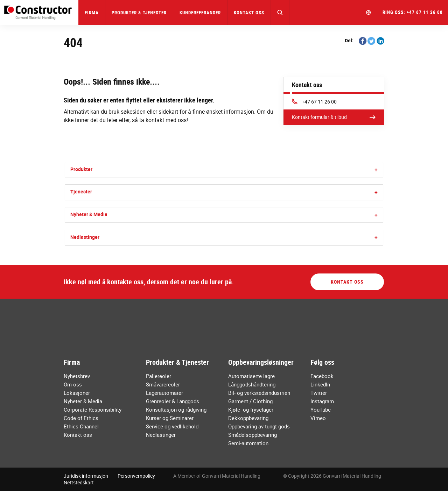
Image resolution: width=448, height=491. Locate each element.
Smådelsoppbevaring (253, 435)
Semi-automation (248, 443)
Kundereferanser (200, 13)
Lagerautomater (164, 393)
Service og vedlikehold (172, 426)
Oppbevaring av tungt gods (259, 426)
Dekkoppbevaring (248, 418)
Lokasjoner (77, 393)
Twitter (319, 393)
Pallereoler (159, 376)
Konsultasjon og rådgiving (176, 410)
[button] (280, 13)
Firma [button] (92, 13)
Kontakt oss (249, 13)
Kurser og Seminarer (170, 418)
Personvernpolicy (136, 476)
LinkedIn (320, 384)
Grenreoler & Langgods (173, 401)
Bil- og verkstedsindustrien (259, 393)
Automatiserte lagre (251, 376)
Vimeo (318, 418)
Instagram (322, 401)
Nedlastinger (85, 237)
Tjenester (81, 191)
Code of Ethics (81, 418)
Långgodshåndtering (252, 384)
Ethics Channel (81, 426)
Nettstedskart (79, 482)
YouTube (321, 410)
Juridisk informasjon (86, 476)
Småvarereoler (163, 384)
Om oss (73, 384)
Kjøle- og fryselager (251, 410)
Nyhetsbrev (77, 376)
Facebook (322, 376)
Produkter (81, 169)
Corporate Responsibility (93, 410)
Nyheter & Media (89, 214)
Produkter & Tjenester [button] (139, 13)
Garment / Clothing (250, 401)
